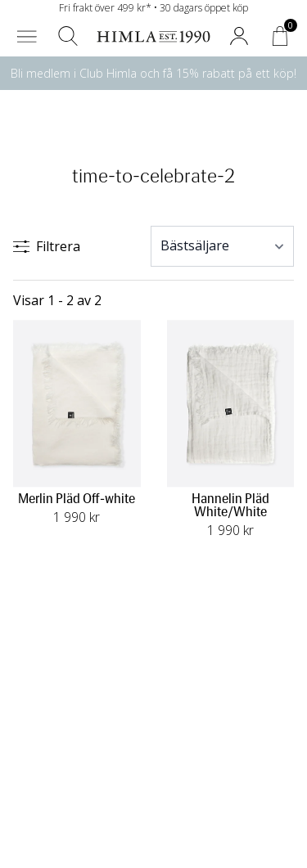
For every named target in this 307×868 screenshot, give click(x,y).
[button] (27, 36)
